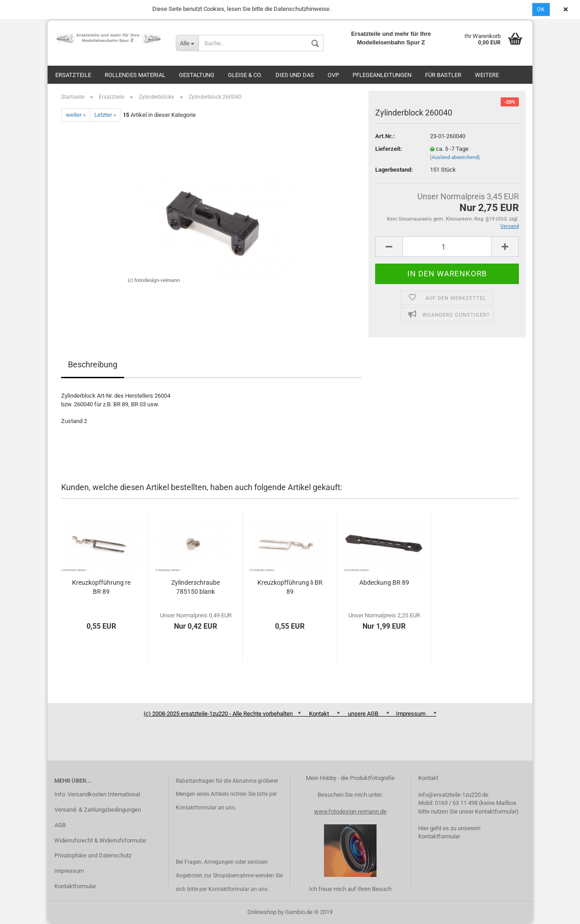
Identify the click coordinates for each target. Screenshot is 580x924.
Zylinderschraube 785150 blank (196, 587)
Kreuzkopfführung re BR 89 (101, 587)
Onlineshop (262, 912)
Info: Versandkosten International (97, 794)
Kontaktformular (75, 886)
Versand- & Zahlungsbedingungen (98, 810)
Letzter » (105, 115)
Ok (541, 10)
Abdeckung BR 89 (384, 582)
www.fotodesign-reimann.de (350, 811)
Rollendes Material (135, 75)
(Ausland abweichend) (455, 157)
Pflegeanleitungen (382, 75)
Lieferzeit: (389, 149)
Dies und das (295, 75)
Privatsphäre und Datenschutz (93, 855)
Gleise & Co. (245, 75)
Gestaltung (197, 75)
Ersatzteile (73, 75)
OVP (333, 75)
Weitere (487, 75)
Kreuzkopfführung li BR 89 (290, 587)
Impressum (69, 871)
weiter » (76, 115)
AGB (60, 825)
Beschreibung (93, 364)
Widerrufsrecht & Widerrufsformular (100, 840)
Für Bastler (443, 75)
